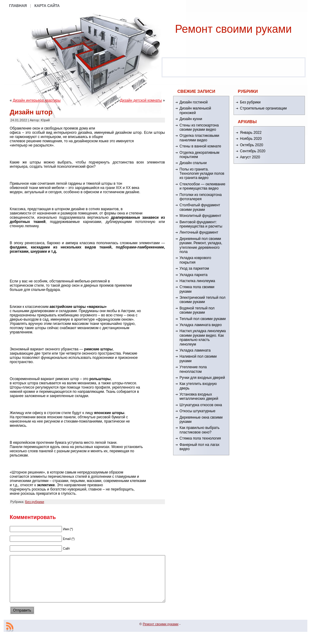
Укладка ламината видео (201, 325)
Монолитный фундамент (200, 216)
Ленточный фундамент (199, 232)
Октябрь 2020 (252, 145)
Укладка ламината (195, 350)
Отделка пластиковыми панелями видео (199, 138)
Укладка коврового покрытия (195, 260)
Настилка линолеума (197, 281)
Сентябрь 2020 (253, 151)
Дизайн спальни (193, 163)
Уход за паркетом (194, 268)
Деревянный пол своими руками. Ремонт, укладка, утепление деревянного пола (201, 245)
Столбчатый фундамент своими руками (200, 207)
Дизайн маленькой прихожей (195, 110)
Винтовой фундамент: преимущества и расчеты (201, 224)
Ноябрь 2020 (251, 139)
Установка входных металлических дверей (199, 396)
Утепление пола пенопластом (193, 369)
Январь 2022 (251, 133)
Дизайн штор (31, 112)
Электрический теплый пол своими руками (202, 300)
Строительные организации (263, 108)
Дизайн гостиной (194, 102)
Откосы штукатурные (197, 411)
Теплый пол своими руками (203, 319)
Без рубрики (35, 502)
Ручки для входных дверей (202, 378)
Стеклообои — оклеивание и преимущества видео (202, 186)
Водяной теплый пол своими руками (197, 310)
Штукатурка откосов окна (201, 405)
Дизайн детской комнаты (141, 100)
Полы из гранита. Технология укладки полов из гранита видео (202, 174)
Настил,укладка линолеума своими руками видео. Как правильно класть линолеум (203, 337)
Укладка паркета (193, 275)
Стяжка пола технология (200, 438)
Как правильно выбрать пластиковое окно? (200, 430)
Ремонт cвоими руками (233, 29)
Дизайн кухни (191, 119)
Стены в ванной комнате (200, 146)
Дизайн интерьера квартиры (37, 100)
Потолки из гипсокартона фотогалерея (201, 197)
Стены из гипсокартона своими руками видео (199, 127)
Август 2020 (250, 157)
